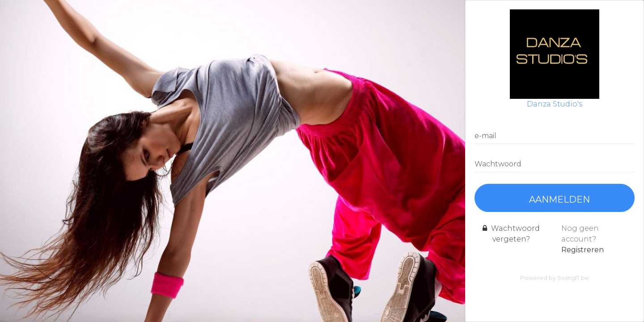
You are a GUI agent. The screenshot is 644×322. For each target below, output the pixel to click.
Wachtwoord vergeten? (511, 234)
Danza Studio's (555, 59)
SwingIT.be (573, 278)
